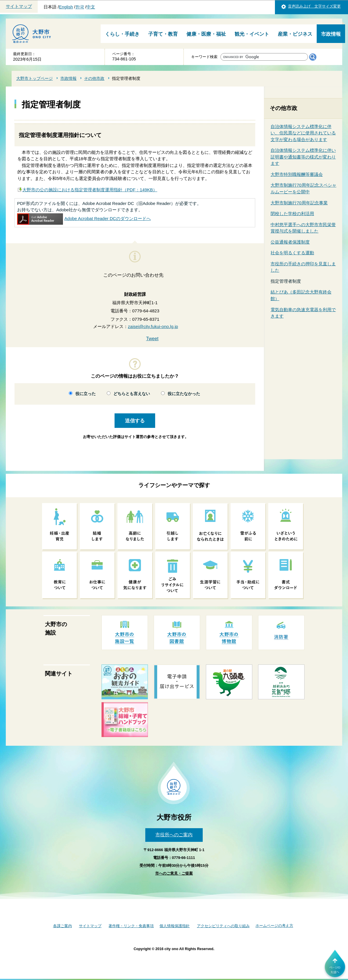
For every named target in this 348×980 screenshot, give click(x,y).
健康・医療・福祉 (206, 34)
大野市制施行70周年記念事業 (299, 203)
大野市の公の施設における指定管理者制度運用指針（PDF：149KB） (90, 190)
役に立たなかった (184, 394)
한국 (80, 7)
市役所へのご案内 (174, 835)
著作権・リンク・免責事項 (131, 926)
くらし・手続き (122, 34)
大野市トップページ (35, 78)
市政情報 (331, 34)
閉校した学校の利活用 (292, 214)
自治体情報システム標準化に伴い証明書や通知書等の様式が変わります (303, 157)
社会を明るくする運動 (292, 253)
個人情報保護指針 (175, 926)
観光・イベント (252, 34)
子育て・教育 (163, 34)
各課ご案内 (62, 926)
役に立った (86, 394)
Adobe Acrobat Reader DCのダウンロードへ (84, 218)
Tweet (152, 339)
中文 (91, 7)
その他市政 (94, 78)
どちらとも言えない (132, 394)
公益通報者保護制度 (290, 242)
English (66, 7)
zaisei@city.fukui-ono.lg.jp (153, 326)
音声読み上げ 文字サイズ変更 (314, 6)
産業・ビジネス (295, 34)
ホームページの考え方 (274, 926)
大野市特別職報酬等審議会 (297, 174)
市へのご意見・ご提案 (174, 873)
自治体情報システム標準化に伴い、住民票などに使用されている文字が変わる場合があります (303, 133)
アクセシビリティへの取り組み (223, 926)
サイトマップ (19, 6)
